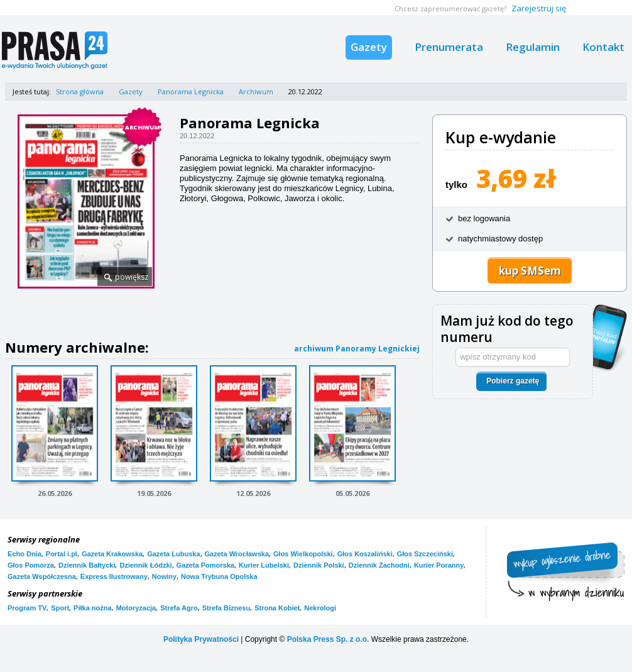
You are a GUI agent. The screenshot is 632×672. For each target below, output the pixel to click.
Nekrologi (320, 608)
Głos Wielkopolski (303, 554)
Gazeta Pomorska (205, 565)
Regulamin (533, 47)
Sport (60, 608)
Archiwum (256, 91)
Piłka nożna (93, 608)
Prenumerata (449, 47)
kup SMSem (530, 271)
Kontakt (603, 47)
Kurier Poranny (439, 565)
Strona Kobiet (277, 608)
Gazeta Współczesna (42, 576)
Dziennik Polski (319, 565)
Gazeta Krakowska (112, 554)
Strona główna (80, 91)
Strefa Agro (179, 608)
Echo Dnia (25, 554)
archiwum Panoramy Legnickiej (357, 349)
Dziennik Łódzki (145, 565)
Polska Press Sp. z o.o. (328, 639)
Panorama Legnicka (191, 91)
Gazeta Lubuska (173, 554)
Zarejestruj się (539, 8)
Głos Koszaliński (365, 554)
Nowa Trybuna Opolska (219, 576)
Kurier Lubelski (264, 565)
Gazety (369, 47)
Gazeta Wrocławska (237, 554)
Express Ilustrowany (114, 576)
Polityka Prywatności (201, 639)
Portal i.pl (62, 554)
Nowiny (164, 576)
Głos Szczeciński (425, 554)
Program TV (27, 608)
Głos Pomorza (31, 565)
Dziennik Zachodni (379, 565)
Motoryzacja (136, 608)
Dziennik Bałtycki (87, 565)
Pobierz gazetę (513, 381)
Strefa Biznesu (226, 608)
